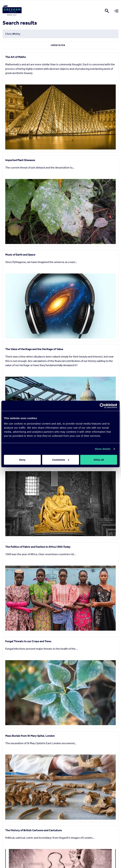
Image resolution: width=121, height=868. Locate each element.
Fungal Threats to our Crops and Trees (28, 641)
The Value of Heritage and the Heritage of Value (34, 349)
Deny (22, 460)
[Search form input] (60, 34)
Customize (61, 460)
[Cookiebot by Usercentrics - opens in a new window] (102, 406)
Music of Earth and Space (20, 255)
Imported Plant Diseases (20, 160)
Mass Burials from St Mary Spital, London (30, 736)
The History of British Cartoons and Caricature (34, 830)
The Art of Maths (16, 57)
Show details (103, 449)
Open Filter (58, 45)
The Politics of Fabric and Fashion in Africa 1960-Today (38, 547)
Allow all (99, 460)
